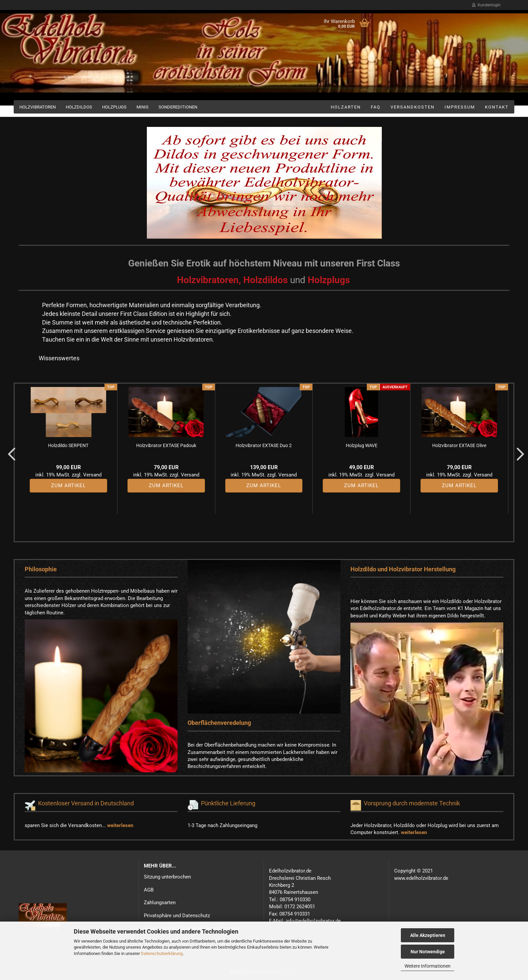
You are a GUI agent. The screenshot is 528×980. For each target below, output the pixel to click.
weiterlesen (120, 825)
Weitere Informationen (428, 966)
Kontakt (497, 107)
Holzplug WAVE (362, 445)
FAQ (376, 107)
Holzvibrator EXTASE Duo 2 (264, 445)
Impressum (460, 107)
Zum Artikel (68, 485)
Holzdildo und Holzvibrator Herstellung (403, 569)
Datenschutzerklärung (162, 953)
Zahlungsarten (160, 903)
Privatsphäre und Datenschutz (177, 916)
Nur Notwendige (428, 952)
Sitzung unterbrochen (167, 877)
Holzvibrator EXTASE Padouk (166, 445)
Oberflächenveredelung (219, 723)
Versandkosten (413, 107)
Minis (143, 107)
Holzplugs (114, 107)
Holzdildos (79, 107)
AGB (149, 890)
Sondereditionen (178, 107)
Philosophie (41, 569)
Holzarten (346, 107)
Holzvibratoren (38, 107)
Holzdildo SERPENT (68, 445)
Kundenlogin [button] (486, 5)
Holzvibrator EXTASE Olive (459, 445)
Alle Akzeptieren (428, 935)
